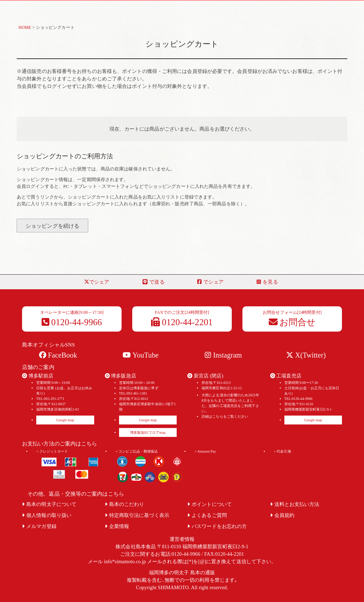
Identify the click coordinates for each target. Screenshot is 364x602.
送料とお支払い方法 (295, 504)
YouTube (141, 355)
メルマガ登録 (39, 526)
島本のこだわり (125, 504)
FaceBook (58, 355)
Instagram (223, 355)
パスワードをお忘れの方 (217, 526)
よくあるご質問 (207, 515)
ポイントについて (210, 504)
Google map (65, 420)
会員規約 (282, 515)
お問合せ (292, 322)
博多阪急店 (121, 376)
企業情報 (117, 526)
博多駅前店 (38, 376)
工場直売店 (286, 376)
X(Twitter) (306, 355)
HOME (25, 27)
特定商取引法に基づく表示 (137, 515)
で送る (153, 282)
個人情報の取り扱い (47, 515)
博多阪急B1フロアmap (148, 432)
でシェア (97, 282)
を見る (267, 282)
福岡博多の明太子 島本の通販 (182, 573)
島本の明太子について (49, 504)
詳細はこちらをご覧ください (225, 416)
